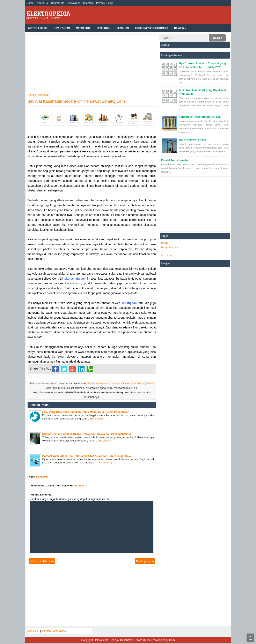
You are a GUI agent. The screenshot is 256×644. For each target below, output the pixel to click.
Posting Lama (145, 561)
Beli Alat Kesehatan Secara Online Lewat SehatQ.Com (76, 101)
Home (30, 3)
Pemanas (123, 28)
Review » (180, 28)
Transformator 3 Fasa (192, 140)
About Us (42, 3)
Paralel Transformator (175, 160)
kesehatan (42, 477)
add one (79, 486)
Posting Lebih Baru (42, 561)
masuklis (33, 631)
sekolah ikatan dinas (54, 631)
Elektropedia (48, 13)
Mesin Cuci (83, 28)
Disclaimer (74, 3)
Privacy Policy (104, 3)
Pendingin (104, 28)
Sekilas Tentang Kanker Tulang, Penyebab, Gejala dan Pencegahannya (87, 434)
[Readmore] (97, 419)
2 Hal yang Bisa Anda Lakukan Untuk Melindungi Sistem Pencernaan (86, 412)
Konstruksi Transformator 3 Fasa (200, 117)
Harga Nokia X (170, 247)
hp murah (167, 255)
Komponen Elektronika (152, 28)
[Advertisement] (92, 64)
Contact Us (58, 3)
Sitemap (88, 3)
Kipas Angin (62, 28)
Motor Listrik (38, 28)
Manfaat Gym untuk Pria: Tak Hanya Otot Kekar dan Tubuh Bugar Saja (87, 456)
